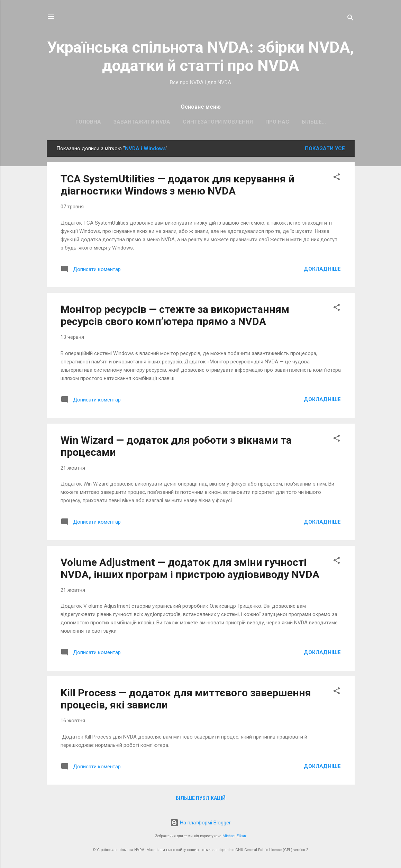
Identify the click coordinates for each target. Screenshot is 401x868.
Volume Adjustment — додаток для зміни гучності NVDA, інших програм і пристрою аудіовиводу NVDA (190, 570)
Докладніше (322, 270)
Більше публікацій (201, 799)
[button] (337, 179)
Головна (67, 122)
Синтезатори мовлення (196, 122)
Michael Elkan (234, 836)
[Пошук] (350, 19)
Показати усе (325, 150)
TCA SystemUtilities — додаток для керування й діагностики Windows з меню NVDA (177, 186)
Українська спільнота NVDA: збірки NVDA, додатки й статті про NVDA (200, 56)
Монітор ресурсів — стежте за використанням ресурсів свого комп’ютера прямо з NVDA (175, 317)
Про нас (256, 122)
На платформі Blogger (200, 823)
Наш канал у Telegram (314, 122)
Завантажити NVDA (120, 122)
